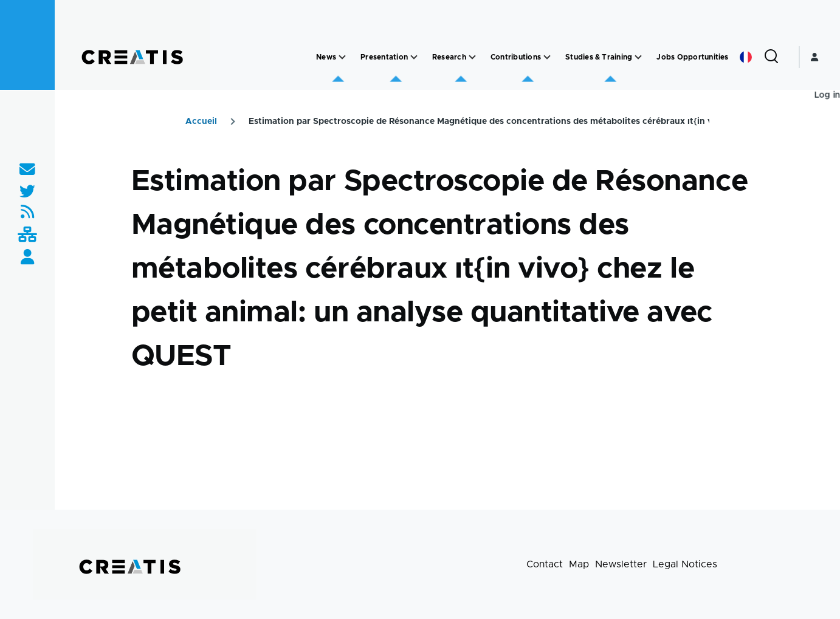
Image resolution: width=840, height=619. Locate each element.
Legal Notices (685, 564)
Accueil (201, 121)
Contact (545, 564)
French (746, 57)
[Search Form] (771, 57)
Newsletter (621, 564)
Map (579, 564)
